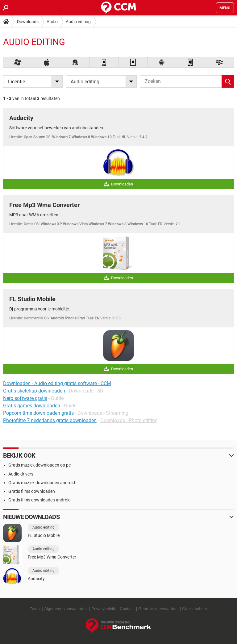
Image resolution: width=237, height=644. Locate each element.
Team (35, 609)
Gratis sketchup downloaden (34, 391)
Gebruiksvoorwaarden (158, 609)
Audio (52, 22)
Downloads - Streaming (103, 413)
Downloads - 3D (86, 391)
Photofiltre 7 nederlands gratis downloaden (50, 420)
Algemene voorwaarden (66, 609)
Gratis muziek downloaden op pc (39, 465)
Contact (127, 609)
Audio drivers (21, 474)
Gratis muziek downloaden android (42, 483)
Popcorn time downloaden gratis (38, 413)
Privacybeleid (103, 609)
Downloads (28, 22)
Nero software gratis (25, 398)
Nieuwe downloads (31, 517)
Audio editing (78, 22)
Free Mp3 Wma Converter (44, 205)
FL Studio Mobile (32, 299)
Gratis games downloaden (32, 406)
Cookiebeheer (195, 609)
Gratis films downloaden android (39, 500)
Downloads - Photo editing (129, 420)
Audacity (21, 118)
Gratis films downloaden (32, 491)
